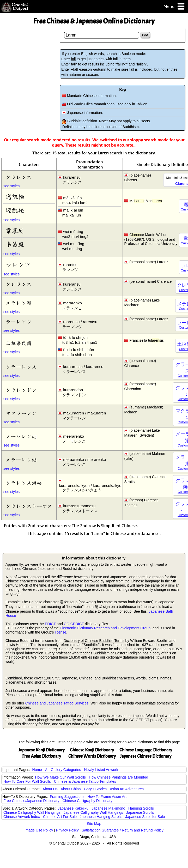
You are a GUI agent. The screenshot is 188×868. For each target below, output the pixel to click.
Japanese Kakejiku (73, 808)
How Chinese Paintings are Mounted (119, 777)
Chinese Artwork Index (22, 817)
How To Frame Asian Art (107, 797)
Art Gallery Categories (63, 770)
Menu (174, 7)
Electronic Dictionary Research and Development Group (105, 628)
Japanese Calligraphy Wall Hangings (93, 812)
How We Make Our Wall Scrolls (60, 777)
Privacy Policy (67, 830)
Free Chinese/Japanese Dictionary (31, 801)
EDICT (50, 624)
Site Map (94, 824)
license (60, 632)
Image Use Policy (39, 830)
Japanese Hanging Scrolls (101, 817)
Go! (145, 35)
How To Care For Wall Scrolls (27, 781)
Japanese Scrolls (140, 812)
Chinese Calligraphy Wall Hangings (32, 812)
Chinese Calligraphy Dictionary (87, 801)
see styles (11, 186)
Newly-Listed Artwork (101, 770)
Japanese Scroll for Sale (145, 817)
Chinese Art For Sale (60, 817)
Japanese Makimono (108, 808)
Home (37, 770)
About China (71, 789)
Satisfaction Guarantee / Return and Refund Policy (123, 830)
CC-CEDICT (74, 624)
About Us (50, 789)
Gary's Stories (95, 789)
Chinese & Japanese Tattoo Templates (85, 781)
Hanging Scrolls (141, 808)
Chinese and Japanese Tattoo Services (57, 703)
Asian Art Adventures (127, 789)
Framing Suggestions (67, 797)
